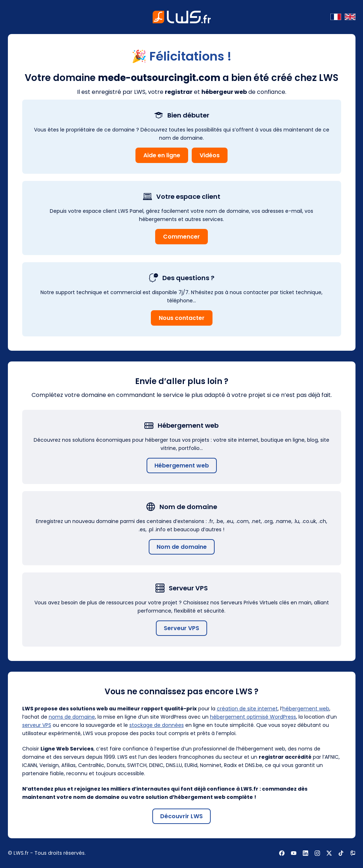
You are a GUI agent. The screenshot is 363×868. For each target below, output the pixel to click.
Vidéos (210, 155)
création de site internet (247, 709)
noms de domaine (72, 717)
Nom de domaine (182, 547)
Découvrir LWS (181, 816)
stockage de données (157, 725)
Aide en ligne (162, 155)
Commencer (181, 237)
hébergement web (306, 709)
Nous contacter (182, 318)
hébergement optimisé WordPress (253, 717)
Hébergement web (182, 466)
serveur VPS (37, 725)
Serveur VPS (181, 628)
